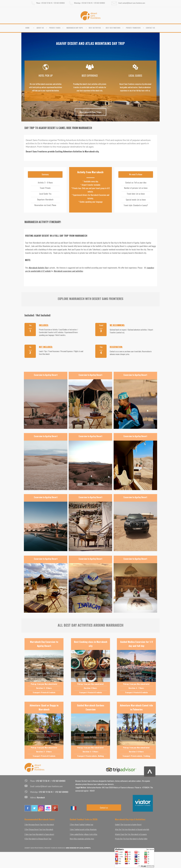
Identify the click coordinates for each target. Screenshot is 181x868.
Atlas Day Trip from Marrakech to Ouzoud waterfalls (132, 829)
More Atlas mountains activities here (82, 839)
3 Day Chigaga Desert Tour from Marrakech (39, 829)
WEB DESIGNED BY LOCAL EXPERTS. (78, 848)
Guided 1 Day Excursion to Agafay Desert (128, 824)
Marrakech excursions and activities (68, 271)
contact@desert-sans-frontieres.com (49, 786)
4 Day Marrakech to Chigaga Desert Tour (38, 839)
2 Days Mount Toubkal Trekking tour (82, 824)
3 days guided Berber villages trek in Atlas (84, 834)
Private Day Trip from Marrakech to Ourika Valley (131, 839)
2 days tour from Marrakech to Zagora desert (39, 834)
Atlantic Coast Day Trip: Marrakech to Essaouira (131, 834)
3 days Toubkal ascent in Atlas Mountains (83, 829)
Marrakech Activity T (37, 268)
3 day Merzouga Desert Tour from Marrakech (39, 824)
